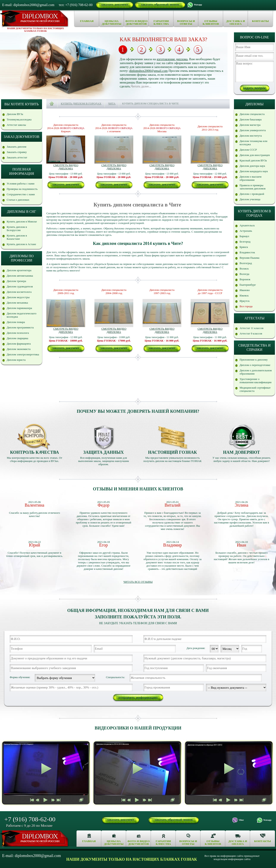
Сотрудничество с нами (21, 194)
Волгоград (246, 263)
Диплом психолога (18, 333)
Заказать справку (17, 152)
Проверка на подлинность (22, 189)
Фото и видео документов (136, 22)
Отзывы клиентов (211, 22)
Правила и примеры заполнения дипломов (253, 187)
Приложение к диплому (254, 360)
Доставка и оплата (236, 22)
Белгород (245, 242)
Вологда (244, 274)
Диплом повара (16, 322)
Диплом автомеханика (20, 276)
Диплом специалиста (252, 114)
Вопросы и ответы (186, 22)
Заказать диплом (16, 147)
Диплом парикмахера (19, 308)
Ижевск (244, 295)
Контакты (260, 21)
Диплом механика (17, 303)
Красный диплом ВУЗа (253, 160)
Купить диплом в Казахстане (17, 237)
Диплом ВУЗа (15, 114)
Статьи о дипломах (18, 200)
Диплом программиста (20, 327)
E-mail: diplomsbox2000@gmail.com (28, 5)
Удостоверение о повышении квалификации (256, 381)
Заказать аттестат (17, 157)
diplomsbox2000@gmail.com (148, 71)
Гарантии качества (161, 22)
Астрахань (246, 231)
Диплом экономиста (19, 349)
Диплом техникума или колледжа (253, 143)
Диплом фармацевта (19, 344)
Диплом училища (250, 199)
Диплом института (251, 136)
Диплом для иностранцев (255, 155)
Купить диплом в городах (81, 103)
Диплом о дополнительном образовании (256, 372)
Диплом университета (253, 130)
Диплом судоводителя (20, 286)
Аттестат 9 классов (251, 333)
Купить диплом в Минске (22, 221)
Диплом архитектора (19, 270)
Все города (246, 306)
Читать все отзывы (138, 582)
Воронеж (245, 279)
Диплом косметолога (19, 292)
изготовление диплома (172, 59)
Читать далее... (141, 86)
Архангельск (247, 225)
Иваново (245, 290)
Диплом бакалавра (251, 119)
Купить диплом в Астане (21, 244)
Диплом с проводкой (252, 194)
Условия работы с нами (21, 184)
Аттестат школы (16, 125)
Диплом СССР (248, 150)
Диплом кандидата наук (254, 171)
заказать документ (115, 5)
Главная (87, 21)
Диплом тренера (16, 281)
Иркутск (245, 301)
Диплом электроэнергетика (23, 354)
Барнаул (244, 236)
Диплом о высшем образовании (250, 178)
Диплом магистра (250, 125)
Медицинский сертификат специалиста (255, 389)
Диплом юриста (16, 360)
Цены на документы (111, 22)
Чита (112, 103)
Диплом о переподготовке (255, 365)
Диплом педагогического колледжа (22, 315)
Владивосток (247, 252)
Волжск (244, 269)
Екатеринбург (248, 285)
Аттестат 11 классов (252, 328)
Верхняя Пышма (249, 258)
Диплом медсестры (18, 297)
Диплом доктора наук (252, 166)
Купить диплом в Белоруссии (17, 228)
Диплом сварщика (17, 338)
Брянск (244, 247)
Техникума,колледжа (19, 119)
